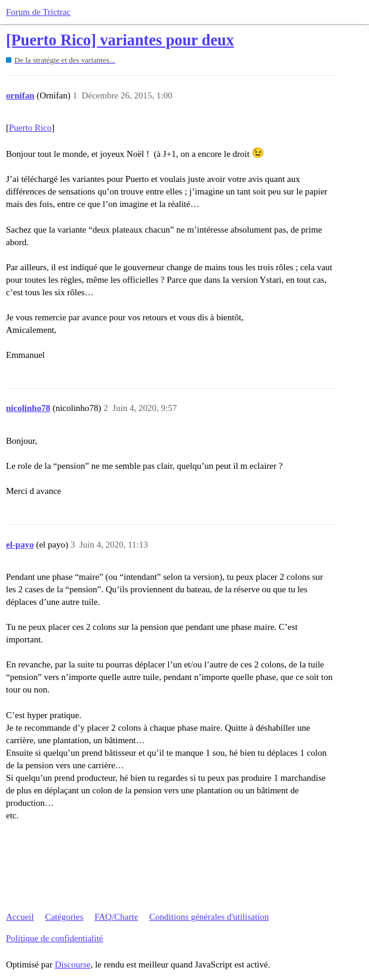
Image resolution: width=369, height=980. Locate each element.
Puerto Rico (30, 128)
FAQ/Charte (116, 917)
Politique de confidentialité (54, 938)
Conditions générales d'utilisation (209, 917)
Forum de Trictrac (38, 12)
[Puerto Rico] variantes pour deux (120, 40)
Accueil (20, 917)
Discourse (73, 964)
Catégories (64, 917)
